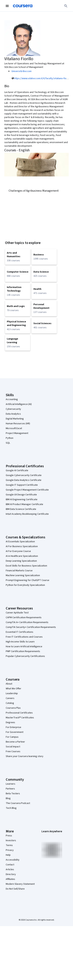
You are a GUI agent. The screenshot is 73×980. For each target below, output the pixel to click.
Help (8, 855)
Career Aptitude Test (17, 613)
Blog (8, 798)
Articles (10, 869)
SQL (8, 443)
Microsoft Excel (14, 428)
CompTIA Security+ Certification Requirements (31, 627)
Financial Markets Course (19, 571)
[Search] (66, 6)
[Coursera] (23, 6)
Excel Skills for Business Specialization (26, 566)
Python (10, 438)
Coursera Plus (13, 708)
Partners (10, 789)
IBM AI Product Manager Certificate (24, 504)
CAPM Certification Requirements (24, 618)
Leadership (12, 693)
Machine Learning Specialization (23, 575)
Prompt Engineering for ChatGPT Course (28, 580)
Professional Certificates (19, 713)
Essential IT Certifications (20, 632)
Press (9, 836)
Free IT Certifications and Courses (24, 637)
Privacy (10, 850)
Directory (11, 874)
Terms (9, 845)
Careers (10, 698)
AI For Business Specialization (22, 546)
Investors (11, 840)
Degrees (10, 722)
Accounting (12, 399)
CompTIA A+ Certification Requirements (27, 622)
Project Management (17, 433)
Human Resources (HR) (18, 424)
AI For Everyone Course (18, 551)
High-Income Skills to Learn (20, 642)
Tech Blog (11, 808)
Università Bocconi (21, 71)
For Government (15, 732)
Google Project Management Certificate (27, 490)
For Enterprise (13, 727)
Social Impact (13, 747)
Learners (11, 784)
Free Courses (13, 751)
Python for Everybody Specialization (25, 585)
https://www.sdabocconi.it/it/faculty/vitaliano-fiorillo (42, 78)
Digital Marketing (15, 419)
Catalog (10, 703)
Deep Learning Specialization (21, 561)
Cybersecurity (13, 409)
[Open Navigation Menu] (7, 6)
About (9, 684)
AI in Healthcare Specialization (22, 556)
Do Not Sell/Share (15, 889)
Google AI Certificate (17, 470)
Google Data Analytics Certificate (24, 480)
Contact (10, 865)
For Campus (12, 737)
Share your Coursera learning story (25, 756)
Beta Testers (13, 794)
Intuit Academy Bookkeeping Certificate (27, 514)
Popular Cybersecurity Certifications (25, 656)
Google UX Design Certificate (21, 495)
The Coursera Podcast (18, 803)
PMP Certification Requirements (23, 651)
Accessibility (13, 860)
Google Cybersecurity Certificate (24, 475)
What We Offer (13, 689)
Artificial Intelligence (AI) (19, 404)
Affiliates (10, 879)
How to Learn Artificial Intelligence (24, 647)
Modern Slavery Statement (20, 884)
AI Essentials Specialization (20, 542)
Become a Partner (15, 742)
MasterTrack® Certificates (20, 718)
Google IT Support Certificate (22, 485)
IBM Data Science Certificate (21, 509)
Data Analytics (13, 414)
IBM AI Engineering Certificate (22, 499)
